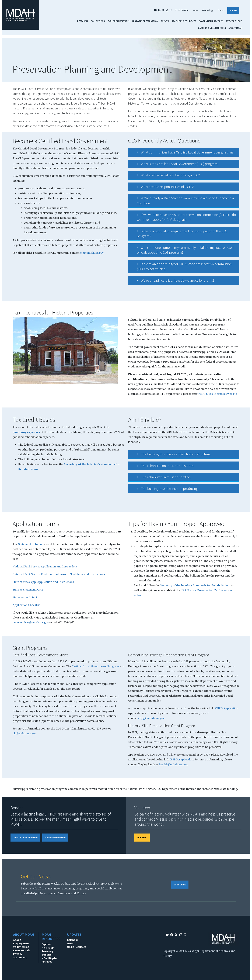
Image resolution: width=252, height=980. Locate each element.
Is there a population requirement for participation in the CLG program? (179, 234)
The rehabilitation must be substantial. (163, 467)
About (17, 940)
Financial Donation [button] (55, 838)
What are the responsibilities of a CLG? (162, 188)
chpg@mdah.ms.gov (151, 718)
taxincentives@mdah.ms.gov (31, 623)
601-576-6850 (182, 10)
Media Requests (76, 947)
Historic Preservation (145, 21)
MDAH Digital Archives (50, 960)
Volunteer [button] (142, 838)
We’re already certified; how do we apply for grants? (172, 281)
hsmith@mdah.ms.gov (173, 764)
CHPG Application (227, 708)
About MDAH (235, 28)
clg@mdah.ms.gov (24, 734)
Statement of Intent (30, 544)
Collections (98, 21)
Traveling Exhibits (47, 953)
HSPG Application (182, 760)
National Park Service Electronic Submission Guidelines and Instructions (59, 574)
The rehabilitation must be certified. (160, 478)
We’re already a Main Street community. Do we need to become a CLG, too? (182, 201)
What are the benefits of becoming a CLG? (165, 176)
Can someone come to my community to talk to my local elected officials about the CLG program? (182, 250)
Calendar (73, 940)
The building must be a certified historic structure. (170, 455)
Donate (233, 10)
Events (165, 21)
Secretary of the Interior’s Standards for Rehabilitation (195, 585)
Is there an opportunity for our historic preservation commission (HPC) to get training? (181, 267)
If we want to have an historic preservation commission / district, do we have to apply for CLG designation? (183, 217)
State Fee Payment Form (28, 590)
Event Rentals (234, 21)
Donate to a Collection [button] (25, 838)
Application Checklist (26, 605)
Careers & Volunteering (212, 28)
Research (83, 21)
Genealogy (208, 10)
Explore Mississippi (119, 21)
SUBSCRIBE (180, 885)
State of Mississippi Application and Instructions (44, 582)
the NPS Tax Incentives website (217, 394)
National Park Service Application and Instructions (45, 567)
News (195, 10)
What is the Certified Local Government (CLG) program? (175, 165)
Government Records (211, 21)
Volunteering (21, 947)
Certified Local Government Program (95, 666)
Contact (221, 10)
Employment (21, 943)
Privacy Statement (20, 956)
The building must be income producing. (164, 490)
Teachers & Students (184, 21)
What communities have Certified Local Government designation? (182, 153)
